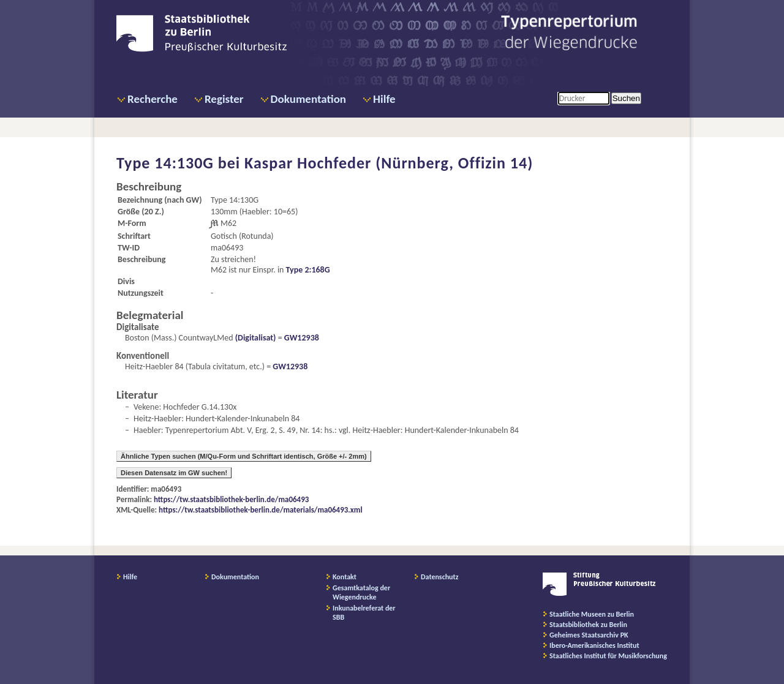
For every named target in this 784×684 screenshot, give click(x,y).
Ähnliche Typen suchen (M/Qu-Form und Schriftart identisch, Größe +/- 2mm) (244, 456)
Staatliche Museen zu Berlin (592, 614)
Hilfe (384, 99)
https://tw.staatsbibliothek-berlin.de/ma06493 (231, 499)
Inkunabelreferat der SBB (364, 613)
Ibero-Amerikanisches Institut (594, 645)
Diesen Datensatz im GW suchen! (174, 473)
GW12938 (302, 338)
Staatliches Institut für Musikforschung (608, 656)
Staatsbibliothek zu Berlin (588, 625)
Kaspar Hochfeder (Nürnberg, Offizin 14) (389, 163)
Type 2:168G (308, 270)
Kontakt (345, 577)
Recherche (153, 99)
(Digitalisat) (255, 338)
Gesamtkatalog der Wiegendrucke (361, 592)
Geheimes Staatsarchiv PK (589, 635)
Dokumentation (308, 99)
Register (224, 99)
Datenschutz (440, 577)
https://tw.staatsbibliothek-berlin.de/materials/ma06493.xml (261, 510)
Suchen (626, 98)
